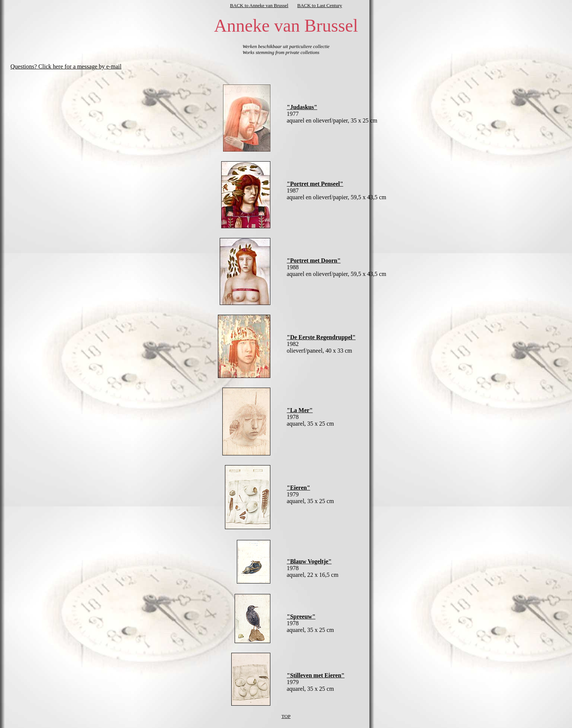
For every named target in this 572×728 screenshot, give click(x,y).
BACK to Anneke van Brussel (259, 5)
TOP (286, 716)
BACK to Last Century (320, 5)
